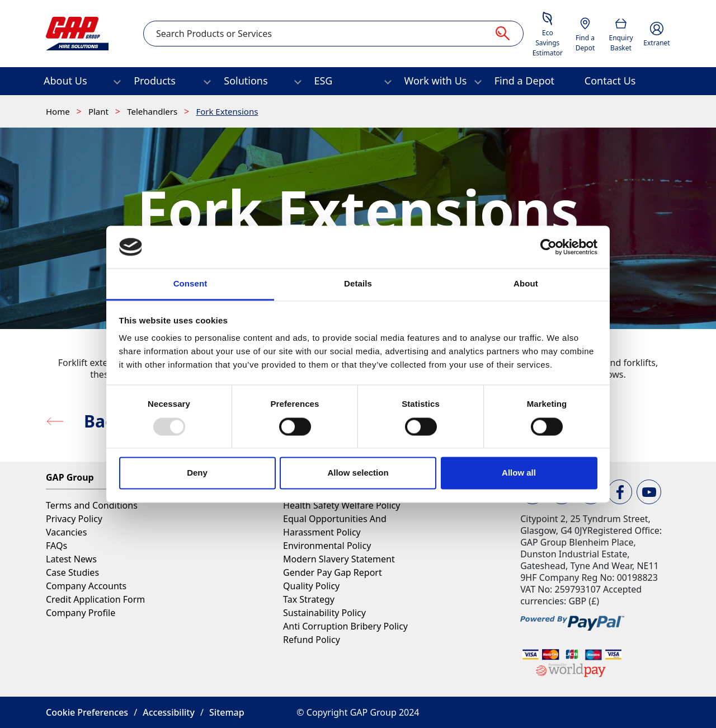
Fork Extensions (227, 111)
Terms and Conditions (92, 505)
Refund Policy (312, 640)
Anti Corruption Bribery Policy (345, 626)
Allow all (519, 473)
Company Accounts (86, 586)
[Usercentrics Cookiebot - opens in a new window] (548, 247)
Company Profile (81, 613)
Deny (197, 473)
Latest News (71, 559)
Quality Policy (311, 586)
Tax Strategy (309, 599)
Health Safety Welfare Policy (341, 505)
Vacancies (66, 532)
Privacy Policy (74, 519)
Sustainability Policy (324, 613)
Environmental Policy (327, 546)
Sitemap (227, 712)
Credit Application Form (95, 599)
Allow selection (358, 473)
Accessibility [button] (169, 712)
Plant (100, 111)
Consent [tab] (190, 284)
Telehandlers (153, 111)
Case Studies (72, 572)
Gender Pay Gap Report (333, 572)
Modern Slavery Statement (339, 559)
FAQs (56, 546)
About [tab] (526, 284)
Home (59, 111)
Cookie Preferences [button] (87, 712)
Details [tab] (358, 284)
